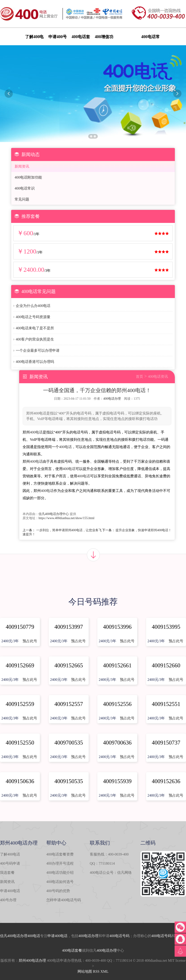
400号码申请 (10, 863)
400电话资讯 (158, 376)
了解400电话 (10, 854)
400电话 (36, 432)
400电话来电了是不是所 (35, 328)
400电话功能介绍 (60, 873)
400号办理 (8, 900)
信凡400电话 (10, 936)
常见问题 (22, 199)
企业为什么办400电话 (33, 306)
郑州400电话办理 (32, 960)
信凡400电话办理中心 (54, 514)
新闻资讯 (22, 166)
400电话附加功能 (28, 177)
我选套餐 (7, 873)
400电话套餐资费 (60, 854)
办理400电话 (30, 936)
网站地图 (85, 971)
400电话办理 (112, 399)
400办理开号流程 (60, 863)
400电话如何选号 (60, 882)
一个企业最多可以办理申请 (38, 350)
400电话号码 (119, 936)
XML (104, 971)
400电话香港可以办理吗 (35, 362)
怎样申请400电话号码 (64, 900)
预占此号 (30, 641)
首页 (139, 376)
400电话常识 (25, 188)
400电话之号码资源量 (33, 317)
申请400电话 (10, 891)
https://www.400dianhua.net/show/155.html (66, 518)
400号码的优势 (58, 891)
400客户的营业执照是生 (35, 339)
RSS (96, 971)
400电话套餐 (72, 950)
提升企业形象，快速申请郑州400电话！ (143, 530)
